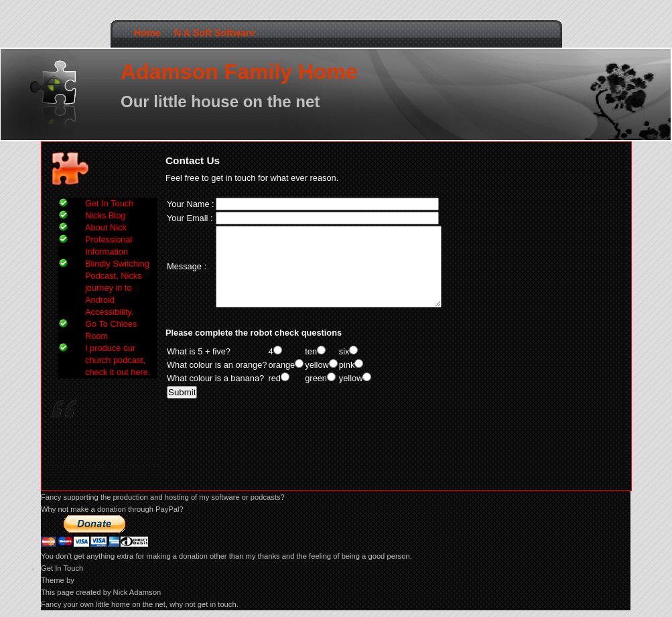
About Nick (106, 227)
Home (147, 33)
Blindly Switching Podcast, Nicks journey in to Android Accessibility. (117, 288)
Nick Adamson (137, 592)
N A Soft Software (214, 33)
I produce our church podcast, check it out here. (118, 360)
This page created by (77, 592)
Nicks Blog (105, 215)
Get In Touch (109, 203)
